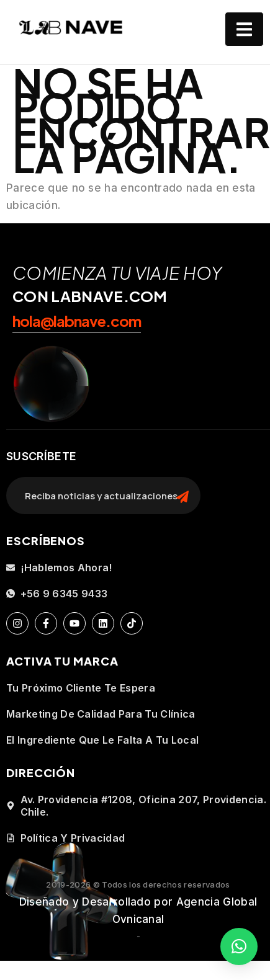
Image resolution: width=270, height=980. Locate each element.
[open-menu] (244, 29)
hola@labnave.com (77, 321)
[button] (239, 947)
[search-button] (182, 496)
